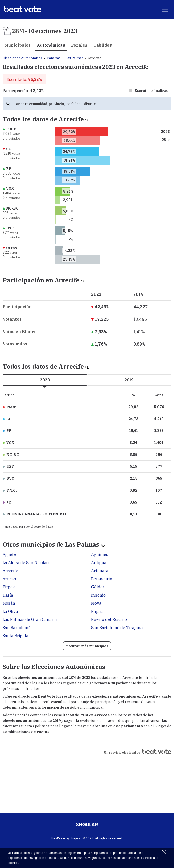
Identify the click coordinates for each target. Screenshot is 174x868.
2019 (129, 380)
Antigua (99, 563)
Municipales (18, 45)
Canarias (54, 58)
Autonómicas (51, 45)
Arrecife (10, 571)
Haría (8, 595)
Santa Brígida (15, 636)
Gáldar (98, 587)
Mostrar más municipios (87, 646)
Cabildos (103, 45)
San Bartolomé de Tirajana (117, 628)
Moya (96, 603)
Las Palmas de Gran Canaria (30, 619)
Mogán (9, 603)
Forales (79, 45)
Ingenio (98, 595)
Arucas (9, 579)
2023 (45, 380)
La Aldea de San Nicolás (26, 563)
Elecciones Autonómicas (22, 58)
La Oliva (10, 611)
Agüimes (100, 554)
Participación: (23, 91)
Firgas (9, 587)
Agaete (9, 554)
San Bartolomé (17, 628)
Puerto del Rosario (109, 619)
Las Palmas (74, 58)
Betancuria (102, 579)
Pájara (97, 611)
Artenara (100, 571)
